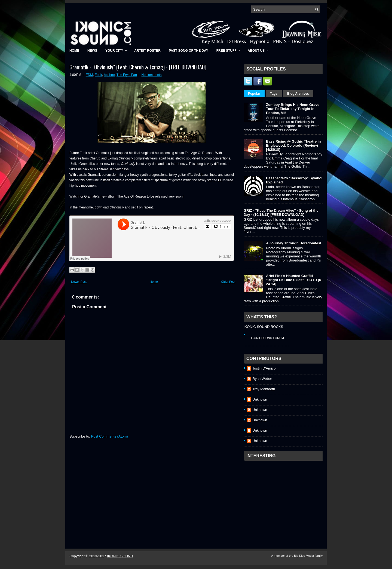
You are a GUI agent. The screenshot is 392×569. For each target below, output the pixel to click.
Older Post (228, 282)
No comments (152, 75)
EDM (89, 75)
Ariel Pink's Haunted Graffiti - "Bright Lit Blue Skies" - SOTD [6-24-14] (294, 280)
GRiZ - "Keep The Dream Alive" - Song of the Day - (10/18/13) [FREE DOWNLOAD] (281, 213)
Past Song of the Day (189, 51)
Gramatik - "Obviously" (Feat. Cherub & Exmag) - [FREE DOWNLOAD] (138, 67)
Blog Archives (298, 94)
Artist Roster (147, 51)
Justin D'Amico (264, 368)
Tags (274, 94)
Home (74, 51)
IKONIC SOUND (120, 556)
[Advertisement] (284, 497)
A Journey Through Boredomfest (294, 243)
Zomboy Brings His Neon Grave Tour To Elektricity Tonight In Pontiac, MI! (293, 109)
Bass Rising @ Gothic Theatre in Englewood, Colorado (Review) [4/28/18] (293, 145)
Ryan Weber (262, 379)
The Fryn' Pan (127, 75)
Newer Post (79, 282)
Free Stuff (230, 49)
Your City (118, 49)
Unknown (260, 399)
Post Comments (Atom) (110, 436)
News (92, 51)
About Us (260, 49)
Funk (98, 75)
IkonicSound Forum (267, 338)
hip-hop (109, 75)
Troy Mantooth (264, 389)
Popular (254, 94)
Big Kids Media (304, 556)
